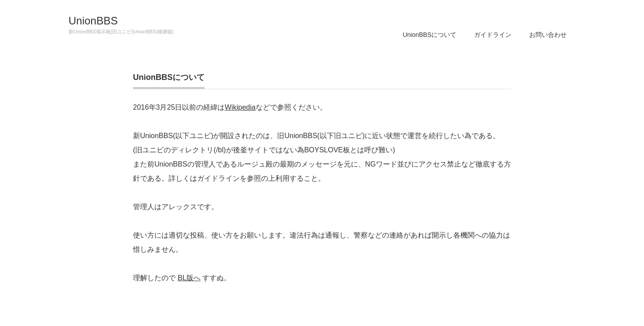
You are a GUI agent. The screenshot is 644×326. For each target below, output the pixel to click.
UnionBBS (93, 21)
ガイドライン (493, 35)
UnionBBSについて (429, 35)
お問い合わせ (548, 35)
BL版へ (189, 278)
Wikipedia (240, 107)
